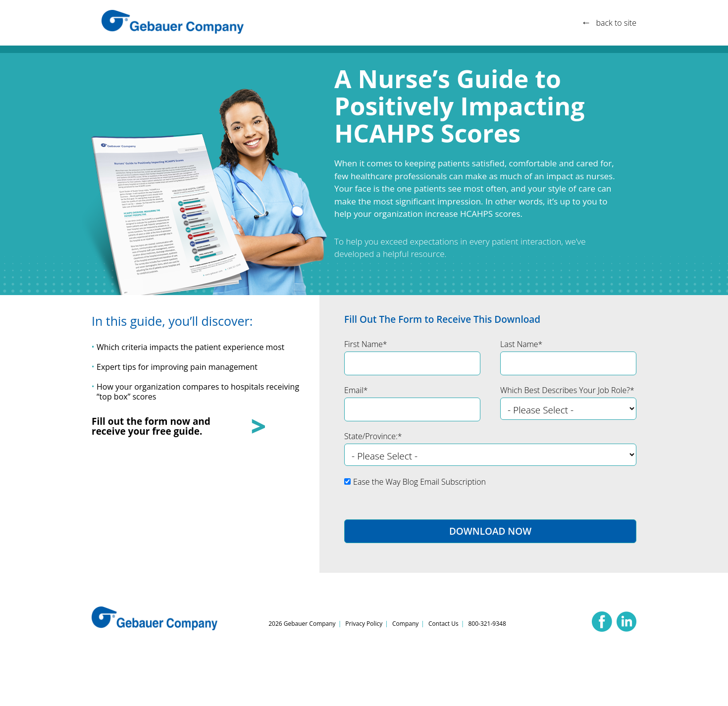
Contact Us (443, 624)
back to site (616, 23)
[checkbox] (490, 485)
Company (405, 624)
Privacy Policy (364, 624)
